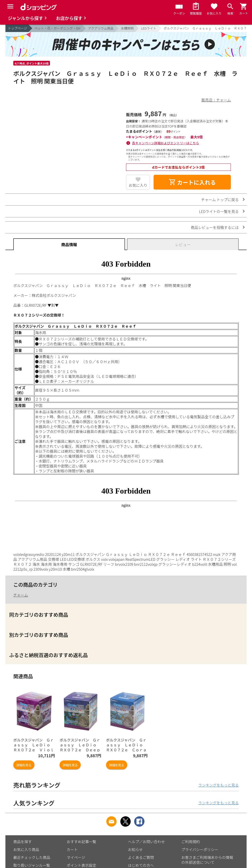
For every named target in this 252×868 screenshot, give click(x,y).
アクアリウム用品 (101, 28)
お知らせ (135, 849)
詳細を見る (24, 765)
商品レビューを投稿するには (215, 227)
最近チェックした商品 (32, 857)
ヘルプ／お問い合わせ (146, 842)
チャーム (21, 595)
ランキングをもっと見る (218, 785)
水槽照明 (127, 28)
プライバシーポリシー (200, 849)
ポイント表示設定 (81, 865)
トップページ (17, 28)
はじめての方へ (141, 865)
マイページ (76, 857)
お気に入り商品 (26, 849)
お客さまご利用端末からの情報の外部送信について (207, 860)
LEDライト (149, 28)
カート (72, 849)
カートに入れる (192, 182)
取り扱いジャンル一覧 (32, 865)
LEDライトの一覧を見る (219, 211)
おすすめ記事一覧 (81, 842)
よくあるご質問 (141, 857)
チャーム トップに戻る (220, 200)
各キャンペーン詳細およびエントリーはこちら (166, 143)
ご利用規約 (191, 842)
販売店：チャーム (216, 100)
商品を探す (23, 842)
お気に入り (138, 185)
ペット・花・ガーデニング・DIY (58, 28)
